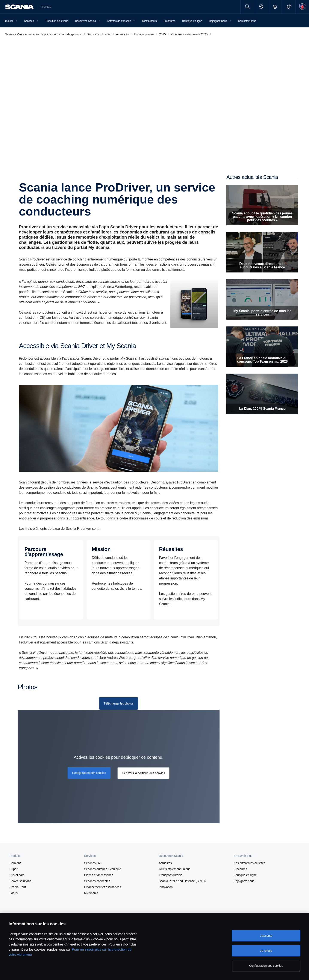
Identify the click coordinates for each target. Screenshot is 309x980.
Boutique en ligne (245, 875)
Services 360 (93, 863)
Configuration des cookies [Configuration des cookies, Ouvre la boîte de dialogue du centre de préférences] (266, 966)
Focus (14, 893)
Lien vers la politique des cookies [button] (143, 773)
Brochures (240, 869)
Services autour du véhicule (103, 869)
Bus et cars (17, 875)
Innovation (166, 887)
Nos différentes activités (249, 863)
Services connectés (97, 881)
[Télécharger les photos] (119, 703)
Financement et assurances (103, 887)
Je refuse (266, 951)
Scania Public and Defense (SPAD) (182, 881)
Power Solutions (20, 881)
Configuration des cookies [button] (89, 773)
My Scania (91, 893)
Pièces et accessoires (99, 875)
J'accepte (266, 936)
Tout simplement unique (175, 869)
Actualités (165, 863)
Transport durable (171, 875)
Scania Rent (18, 887)
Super (13, 869)
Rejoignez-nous (244, 881)
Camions (15, 863)
